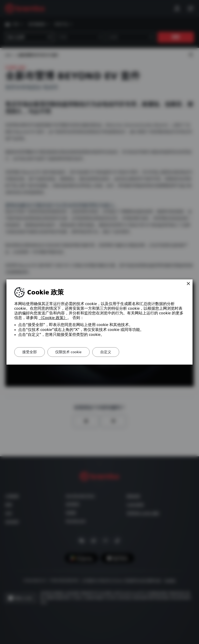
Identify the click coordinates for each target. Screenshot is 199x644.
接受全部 (30, 352)
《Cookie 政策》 (53, 318)
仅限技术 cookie (69, 352)
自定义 (106, 352)
